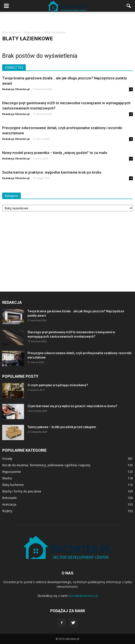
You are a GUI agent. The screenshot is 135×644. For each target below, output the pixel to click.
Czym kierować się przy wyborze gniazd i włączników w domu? (72, 406)
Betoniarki (9, 498)
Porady (7, 459)
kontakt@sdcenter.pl (83, 596)
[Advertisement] (67, 19)
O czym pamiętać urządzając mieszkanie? (58, 385)
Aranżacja (9, 504)
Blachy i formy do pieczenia (22, 491)
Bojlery (7, 511)
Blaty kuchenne (13, 485)
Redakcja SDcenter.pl (16, 89)
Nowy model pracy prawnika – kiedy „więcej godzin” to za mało (55, 153)
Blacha (7, 478)
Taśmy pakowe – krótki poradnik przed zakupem (62, 427)
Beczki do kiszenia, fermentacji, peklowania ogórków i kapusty (46, 465)
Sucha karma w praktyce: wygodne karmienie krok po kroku (52, 172)
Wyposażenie (12, 472)
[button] (129, 6)
